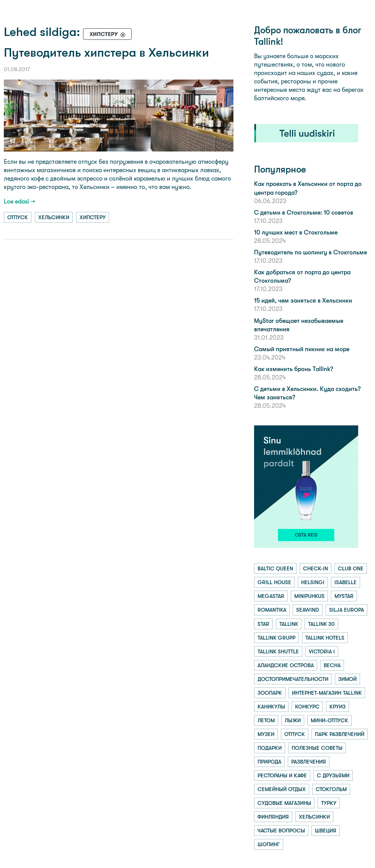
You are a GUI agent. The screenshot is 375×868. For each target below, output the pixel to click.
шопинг (269, 844)
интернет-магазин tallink (327, 693)
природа (269, 762)
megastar (271, 596)
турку (329, 803)
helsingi (313, 582)
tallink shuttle (278, 651)
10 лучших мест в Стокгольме (296, 232)
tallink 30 (321, 624)
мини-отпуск (329, 720)
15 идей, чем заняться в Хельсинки (303, 300)
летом (266, 720)
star (263, 624)
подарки (270, 748)
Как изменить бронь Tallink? (293, 369)
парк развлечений (340, 734)
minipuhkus (309, 596)
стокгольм (331, 789)
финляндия (273, 817)
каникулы (271, 707)
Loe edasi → (20, 201)
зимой (347, 679)
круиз (337, 707)
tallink (289, 624)
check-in (315, 568)
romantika (272, 610)
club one (351, 568)
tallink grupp (276, 638)
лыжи (293, 720)
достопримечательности (293, 679)
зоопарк (270, 693)
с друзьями (333, 775)
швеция (326, 831)
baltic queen (275, 568)
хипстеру (93, 217)
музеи (266, 734)
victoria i (322, 651)
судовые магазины (284, 803)
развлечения (309, 762)
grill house (274, 582)
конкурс (307, 707)
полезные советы (317, 748)
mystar (344, 596)
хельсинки (54, 217)
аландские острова (286, 665)
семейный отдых (282, 789)
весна (332, 665)
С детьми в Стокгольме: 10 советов (304, 213)
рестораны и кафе (282, 775)
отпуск (18, 217)
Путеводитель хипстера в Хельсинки (106, 53)
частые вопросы (281, 831)
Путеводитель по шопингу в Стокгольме (311, 252)
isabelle (346, 582)
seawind (308, 610)
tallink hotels (325, 638)
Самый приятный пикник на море (302, 349)
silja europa (346, 610)
